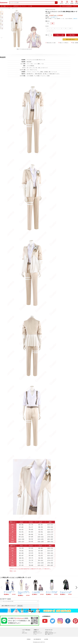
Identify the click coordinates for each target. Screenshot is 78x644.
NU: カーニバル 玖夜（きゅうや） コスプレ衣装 (10, 592)
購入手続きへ (72, 35)
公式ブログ (43, 642)
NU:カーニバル (15, 8)
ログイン (75, 6)
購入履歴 (76, 2)
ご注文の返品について (54, 17)
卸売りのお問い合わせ (70, 39)
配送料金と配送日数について (51, 633)
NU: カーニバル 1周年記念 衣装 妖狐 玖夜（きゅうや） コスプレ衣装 (24, 593)
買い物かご (62, 2)
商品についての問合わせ (63, 43)
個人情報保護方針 (37, 639)
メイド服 (30, 6)
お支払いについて (48, 632)
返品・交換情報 (75, 43)
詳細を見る (75, 19)
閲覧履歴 (72, 2)
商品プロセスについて (38, 633)
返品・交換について (49, 634)
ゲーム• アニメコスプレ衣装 (5, 8)
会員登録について (37, 632)
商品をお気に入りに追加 (50, 43)
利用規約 (29, 639)
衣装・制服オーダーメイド (6, 6)
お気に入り (67, 2)
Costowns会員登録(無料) (67, 6)
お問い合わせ (25, 633)
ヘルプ (23, 632)
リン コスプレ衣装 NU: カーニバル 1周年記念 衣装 (38, 592)
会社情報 (46, 639)
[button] (2, 10)
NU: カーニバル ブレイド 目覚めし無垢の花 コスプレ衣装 (66, 592)
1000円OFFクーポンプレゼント (20, 6)
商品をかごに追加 (59, 35)
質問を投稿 (20, 606)
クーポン (35, 634)
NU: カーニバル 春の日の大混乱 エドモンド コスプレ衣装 (52, 592)
